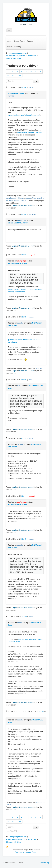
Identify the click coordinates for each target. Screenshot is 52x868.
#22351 (24, 255)
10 (13, 76)
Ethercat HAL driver (16, 93)
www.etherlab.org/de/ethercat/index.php (24, 115)
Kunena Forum (31, 852)
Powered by (20, 852)
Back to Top (45, 863)
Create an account (27, 205)
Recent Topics (19, 41)
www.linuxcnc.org (14, 47)
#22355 (24, 317)
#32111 (24, 617)
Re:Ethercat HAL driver (18, 223)
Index (9, 41)
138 (19, 76)
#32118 (41, 711)
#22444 (24, 496)
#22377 (24, 438)
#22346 (24, 87)
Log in (14, 205)
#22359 (24, 380)
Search (30, 41)
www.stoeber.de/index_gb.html (29, 132)
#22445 (24, 539)
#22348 (24, 214)
